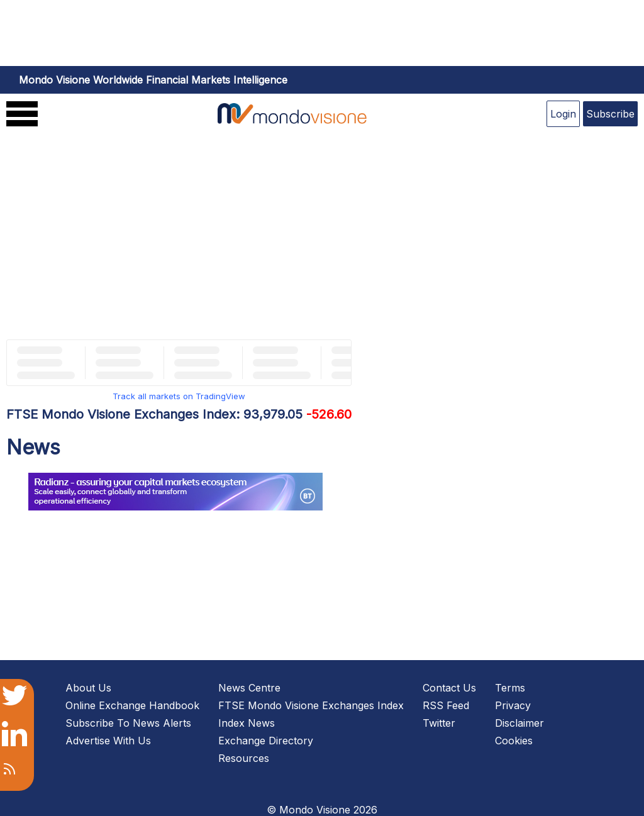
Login (563, 114)
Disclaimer (519, 723)
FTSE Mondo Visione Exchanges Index (311, 705)
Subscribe (610, 114)
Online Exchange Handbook (132, 705)
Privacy (513, 705)
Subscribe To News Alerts (128, 723)
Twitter (439, 723)
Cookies (514, 741)
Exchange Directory (266, 741)
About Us (88, 688)
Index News (247, 723)
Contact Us (449, 688)
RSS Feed (446, 705)
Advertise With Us (108, 741)
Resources (244, 758)
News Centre (249, 688)
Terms (510, 688)
